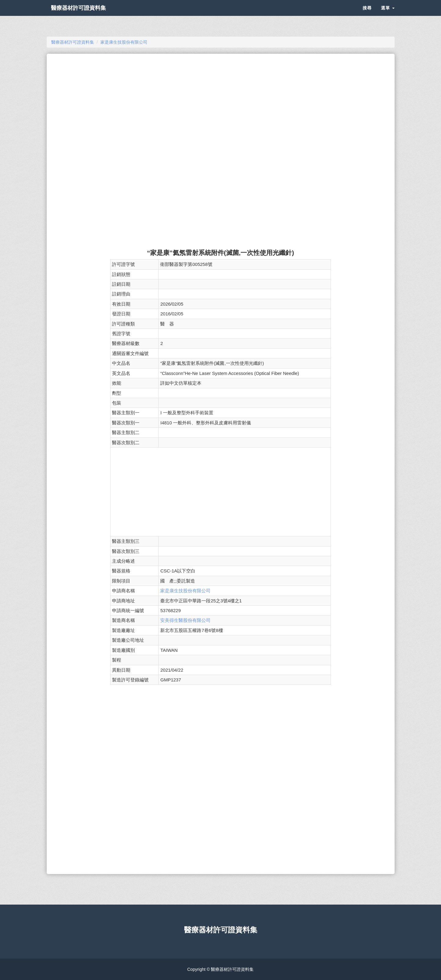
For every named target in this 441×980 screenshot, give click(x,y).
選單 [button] (388, 15)
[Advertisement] (220, 103)
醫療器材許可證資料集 (89, 15)
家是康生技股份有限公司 (185, 591)
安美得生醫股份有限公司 (185, 620)
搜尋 (367, 15)
